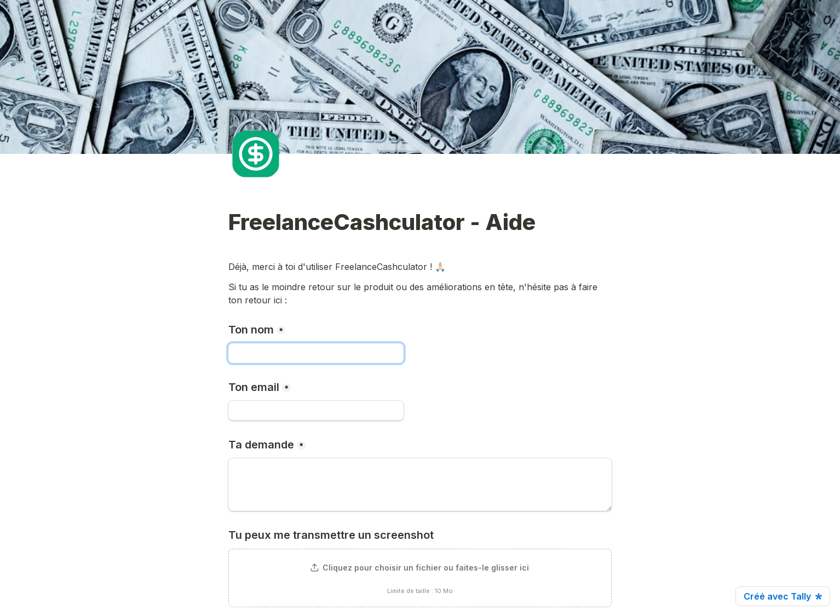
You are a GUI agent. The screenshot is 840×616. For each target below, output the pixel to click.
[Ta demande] (420, 485)
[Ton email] (316, 411)
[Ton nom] (316, 353)
